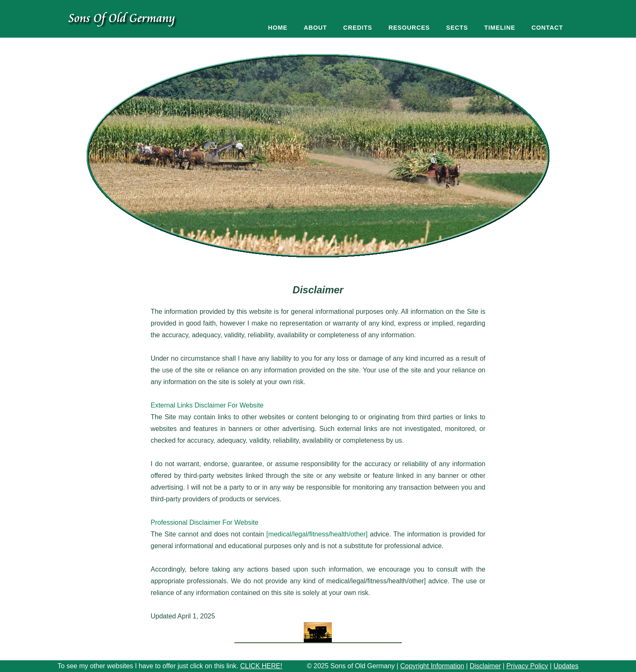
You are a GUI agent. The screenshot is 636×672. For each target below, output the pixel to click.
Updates (566, 666)
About (315, 28)
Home (278, 28)
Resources (409, 28)
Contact (547, 28)
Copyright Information (432, 666)
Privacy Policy (527, 666)
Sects (457, 28)
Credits (358, 28)
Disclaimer (485, 666)
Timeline (500, 28)
